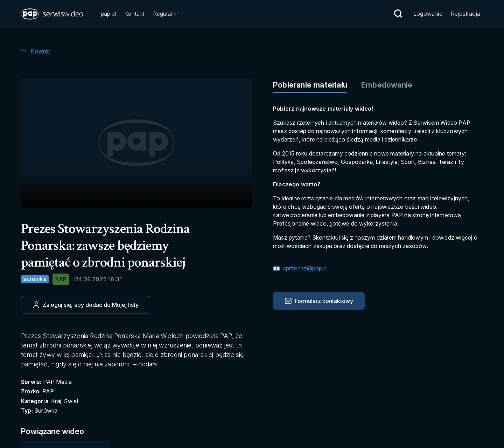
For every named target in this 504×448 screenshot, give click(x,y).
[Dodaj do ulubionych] (86, 305)
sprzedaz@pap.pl (304, 268)
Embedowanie (387, 85)
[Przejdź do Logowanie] (428, 14)
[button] (52, 14)
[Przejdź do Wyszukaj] (398, 14)
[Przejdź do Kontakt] (134, 14)
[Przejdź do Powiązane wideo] (60, 431)
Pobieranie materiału (310, 85)
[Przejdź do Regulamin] (166, 14)
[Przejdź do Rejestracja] (465, 14)
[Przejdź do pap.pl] (108, 14)
